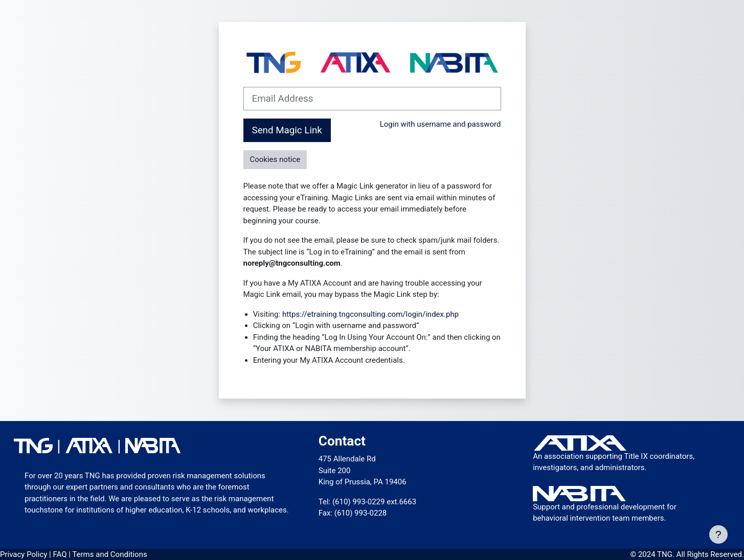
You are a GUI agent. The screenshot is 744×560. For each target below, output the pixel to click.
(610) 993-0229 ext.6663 (374, 502)
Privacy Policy (25, 554)
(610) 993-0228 (361, 513)
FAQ (61, 554)
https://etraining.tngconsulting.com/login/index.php (370, 314)
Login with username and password (441, 124)
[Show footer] (718, 534)
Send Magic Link (287, 130)
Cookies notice (275, 159)
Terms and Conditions (109, 554)
